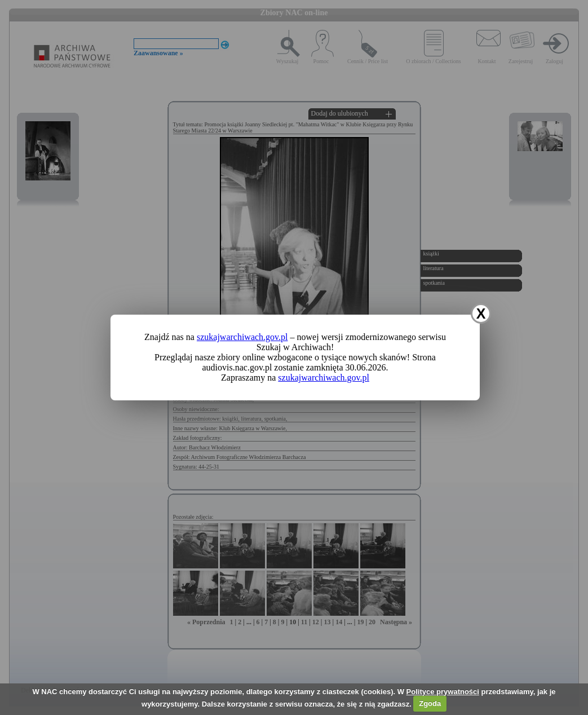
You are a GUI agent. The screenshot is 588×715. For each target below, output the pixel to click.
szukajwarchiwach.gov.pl (242, 337)
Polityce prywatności (443, 692)
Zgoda (430, 703)
